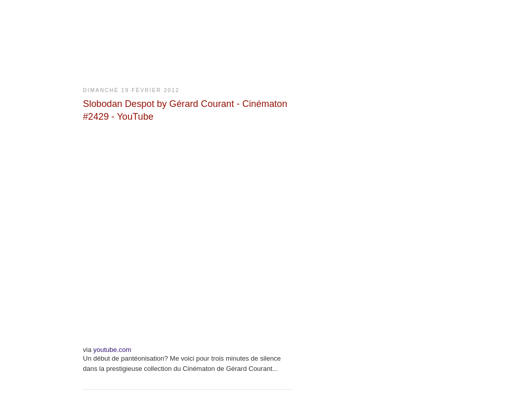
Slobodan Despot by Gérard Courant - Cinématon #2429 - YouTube (185, 110)
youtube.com (112, 350)
